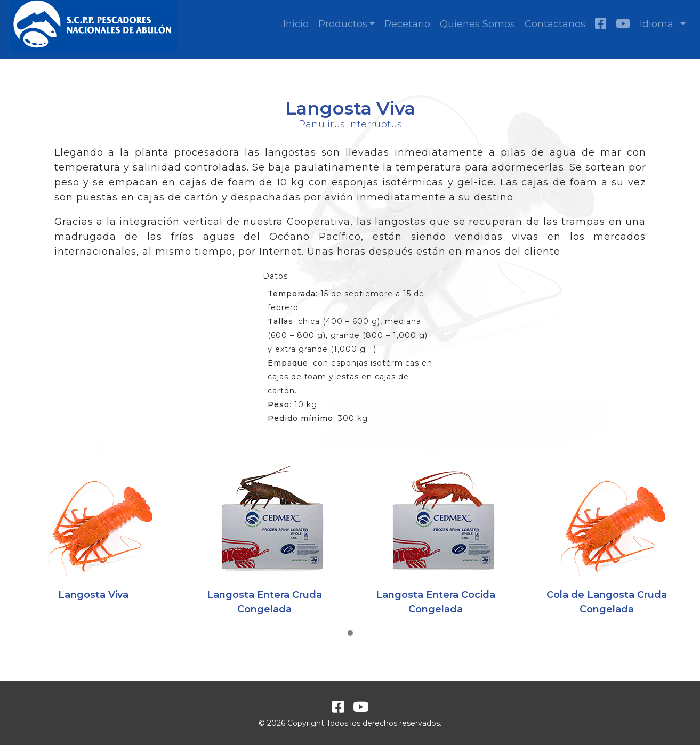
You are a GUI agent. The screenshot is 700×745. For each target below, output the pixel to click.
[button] (350, 634)
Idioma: (659, 24)
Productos (343, 24)
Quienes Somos (477, 24)
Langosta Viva (93, 595)
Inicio (296, 24)
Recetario (407, 24)
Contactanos (555, 24)
